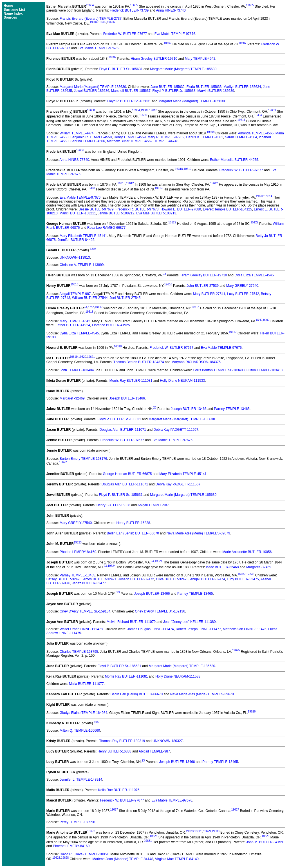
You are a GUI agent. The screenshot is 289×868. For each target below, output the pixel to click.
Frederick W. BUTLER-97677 (125, 34)
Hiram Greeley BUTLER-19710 (154, 59)
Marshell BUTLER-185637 (131, 91)
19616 (168, 284)
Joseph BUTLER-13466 (127, 398)
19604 (90, 5)
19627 (114, 810)
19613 (159, 188)
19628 (198, 831)
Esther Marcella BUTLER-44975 (234, 160)
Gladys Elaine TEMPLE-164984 (83, 713)
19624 (158, 561)
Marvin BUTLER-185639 (216, 91)
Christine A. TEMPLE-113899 (82, 265)
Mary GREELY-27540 (242, 286)
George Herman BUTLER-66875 (127, 474)
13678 (91, 831)
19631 (148, 841)
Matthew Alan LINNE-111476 (245, 629)
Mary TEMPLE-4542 (200, 59)
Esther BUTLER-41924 (73, 325)
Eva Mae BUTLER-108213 (156, 213)
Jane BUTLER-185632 (168, 87)
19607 (168, 43)
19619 (74, 357)
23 (164, 274)
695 (96, 722)
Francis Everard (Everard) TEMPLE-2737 (91, 19)
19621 (91, 357)
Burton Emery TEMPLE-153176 (83, 459)
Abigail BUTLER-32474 (208, 579)
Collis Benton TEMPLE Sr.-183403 (219, 370)
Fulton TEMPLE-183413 (265, 370)
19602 (112, 57)
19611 (241, 120)
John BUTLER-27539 (203, 286)
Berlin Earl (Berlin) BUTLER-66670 (133, 533)
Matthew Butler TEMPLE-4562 (130, 141)
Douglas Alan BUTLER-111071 (123, 430)
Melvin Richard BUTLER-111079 (131, 622)
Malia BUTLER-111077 (86, 684)
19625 (236, 650)
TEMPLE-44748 (166, 141)
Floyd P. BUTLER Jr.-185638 (174, 91)
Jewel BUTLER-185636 (92, 91)
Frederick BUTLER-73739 (129, 10)
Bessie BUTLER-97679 (96, 209)
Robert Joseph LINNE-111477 (198, 629)
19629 (207, 831)
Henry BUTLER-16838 (113, 505)
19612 (187, 169)
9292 (266, 320)
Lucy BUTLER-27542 (243, 294)
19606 (111, 22)
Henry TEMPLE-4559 (130, 137)
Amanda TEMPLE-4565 (256, 133)
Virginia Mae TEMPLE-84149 (177, 859)
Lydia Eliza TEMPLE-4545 (254, 275)
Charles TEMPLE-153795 (79, 652)
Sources (10, 17)
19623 (78, 542)
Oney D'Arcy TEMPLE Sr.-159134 (85, 611)
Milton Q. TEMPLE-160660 (80, 731)
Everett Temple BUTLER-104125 (228, 209)
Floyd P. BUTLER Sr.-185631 (121, 69)
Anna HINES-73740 (171, 10)
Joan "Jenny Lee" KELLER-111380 (190, 622)
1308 (93, 249)
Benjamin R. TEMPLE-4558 (91, 137)
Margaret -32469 (72, 398)
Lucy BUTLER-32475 (243, 579)
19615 (75, 284)
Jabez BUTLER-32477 (89, 583)
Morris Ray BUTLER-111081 (131, 381)
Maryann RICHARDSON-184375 (196, 362)
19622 (63, 462)
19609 (145, 110)
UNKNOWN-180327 (168, 741)
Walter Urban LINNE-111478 (81, 629)
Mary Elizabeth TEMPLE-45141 (83, 236)
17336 (250, 574)
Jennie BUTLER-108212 (116, 213)
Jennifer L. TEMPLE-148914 (81, 780)
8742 (91, 307)
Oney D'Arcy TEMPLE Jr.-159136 (160, 611)
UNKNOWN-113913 (75, 257)
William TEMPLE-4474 (77, 133)
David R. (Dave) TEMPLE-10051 (84, 854)
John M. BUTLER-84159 (265, 842)
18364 (136, 110)
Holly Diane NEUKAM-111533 (182, 381)
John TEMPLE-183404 (77, 370)
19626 (252, 712)
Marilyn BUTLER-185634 (242, 87)
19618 (195, 307)
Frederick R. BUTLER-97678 (137, 209)
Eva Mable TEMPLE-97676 (175, 34)
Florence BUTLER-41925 (111, 325)
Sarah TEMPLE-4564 (241, 137)
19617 (99, 307)
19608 (91, 110)
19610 (153, 110)
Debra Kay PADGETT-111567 (176, 430)
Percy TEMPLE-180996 (77, 822)
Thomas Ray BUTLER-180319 (122, 741)
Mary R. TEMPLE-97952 (166, 137)
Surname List (14, 10)
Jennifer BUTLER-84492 (76, 240)
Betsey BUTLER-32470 (64, 579)
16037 (242, 574)
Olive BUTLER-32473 (172, 579)
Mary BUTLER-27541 (209, 294)
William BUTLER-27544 (90, 298)
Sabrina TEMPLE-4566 (88, 141)
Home (8, 6)
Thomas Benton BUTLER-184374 (139, 362)
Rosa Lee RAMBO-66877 (106, 228)
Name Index (13, 14)
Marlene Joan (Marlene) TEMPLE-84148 (123, 859)
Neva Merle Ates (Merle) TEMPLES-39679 (198, 533)
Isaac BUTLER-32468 (222, 567)
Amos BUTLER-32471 (100, 579)
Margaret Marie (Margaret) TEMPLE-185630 (183, 69)
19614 (268, 196)
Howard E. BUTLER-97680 (181, 209)
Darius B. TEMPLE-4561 (205, 137)
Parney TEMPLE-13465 (232, 409)
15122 (172, 222)
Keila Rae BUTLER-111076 (119, 790)
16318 (179, 169)
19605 (134, 5)
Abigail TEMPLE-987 (75, 294)
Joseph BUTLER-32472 (136, 579)
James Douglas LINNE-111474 (150, 629)
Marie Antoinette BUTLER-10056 (247, 552)
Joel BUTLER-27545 (125, 298)
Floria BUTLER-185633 (204, 87)
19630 (216, 831)
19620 (82, 357)
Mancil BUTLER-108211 (78, 213)
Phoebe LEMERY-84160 (78, 552)
